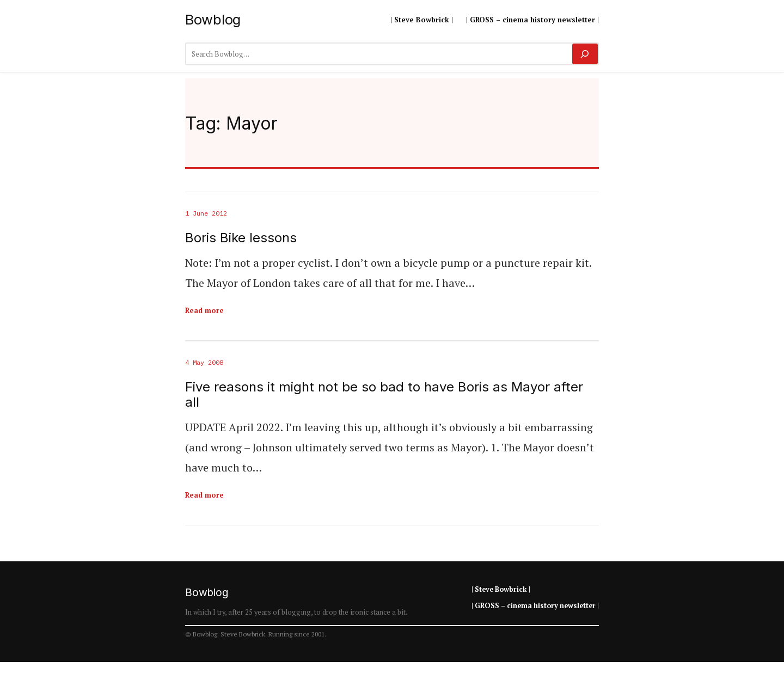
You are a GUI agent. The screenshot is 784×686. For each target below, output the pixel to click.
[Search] (585, 54)
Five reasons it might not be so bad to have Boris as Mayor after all (384, 395)
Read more (204, 310)
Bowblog (213, 19)
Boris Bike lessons (241, 238)
